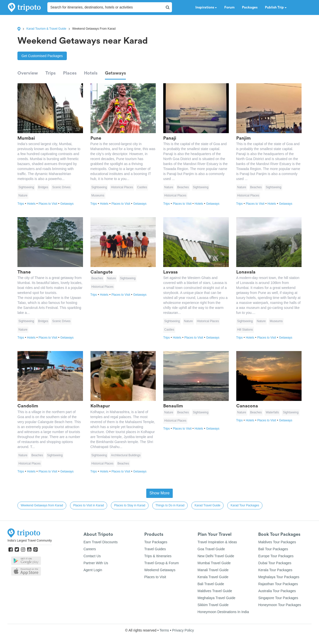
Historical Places (122, 187)
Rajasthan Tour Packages (278, 584)
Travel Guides (155, 549)
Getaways (115, 73)
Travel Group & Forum (162, 563)
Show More (160, 493)
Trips (50, 73)
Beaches (183, 187)
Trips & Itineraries (158, 556)
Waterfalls (272, 412)
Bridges (43, 187)
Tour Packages (156, 542)
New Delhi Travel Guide (216, 556)
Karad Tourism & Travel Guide (46, 29)
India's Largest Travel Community (30, 541)
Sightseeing (26, 187)
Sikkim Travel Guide (213, 605)
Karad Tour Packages (245, 505)
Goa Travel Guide (211, 549)
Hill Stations (245, 330)
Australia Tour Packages (277, 591)
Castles (142, 187)
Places (70, 73)
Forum (229, 7)
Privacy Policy (183, 630)
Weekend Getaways (160, 570)
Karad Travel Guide (207, 505)
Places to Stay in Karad (130, 505)
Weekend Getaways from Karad (42, 505)
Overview (28, 73)
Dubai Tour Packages (275, 563)
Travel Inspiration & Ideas (217, 542)
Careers (90, 549)
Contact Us (92, 556)
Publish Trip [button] (276, 7)
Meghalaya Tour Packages (279, 577)
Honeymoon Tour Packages (280, 605)
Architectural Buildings (126, 455)
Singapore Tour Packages (278, 598)
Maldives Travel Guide (215, 591)
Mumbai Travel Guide (214, 563)
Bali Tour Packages (273, 549)
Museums (98, 195)
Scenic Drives (61, 187)
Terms (164, 630)
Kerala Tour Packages (275, 570)
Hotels (91, 73)
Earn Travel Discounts (101, 542)
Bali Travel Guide (211, 584)
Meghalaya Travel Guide (217, 598)
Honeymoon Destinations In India (223, 612)
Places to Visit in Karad (89, 505)
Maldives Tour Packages (277, 542)
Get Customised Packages (42, 56)
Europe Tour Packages (276, 556)
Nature (23, 195)
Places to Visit (49, 204)
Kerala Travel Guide (213, 577)
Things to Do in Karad (170, 505)
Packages (250, 7)
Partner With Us (96, 563)
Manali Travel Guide (213, 570)
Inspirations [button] (206, 7)
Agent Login (93, 570)
